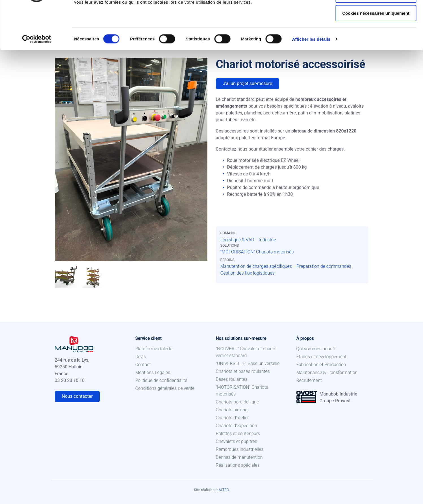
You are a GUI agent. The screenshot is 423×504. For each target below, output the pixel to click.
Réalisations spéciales (238, 465)
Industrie (267, 240)
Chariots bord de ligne (237, 402)
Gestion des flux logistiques (248, 273)
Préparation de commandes (324, 266)
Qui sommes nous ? (316, 349)
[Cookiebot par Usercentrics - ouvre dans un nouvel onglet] (37, 78)
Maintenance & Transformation (327, 372)
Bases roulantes (232, 379)
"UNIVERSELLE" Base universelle (248, 363)
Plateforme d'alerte (154, 349)
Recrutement (309, 380)
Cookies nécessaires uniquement (376, 52)
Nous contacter (77, 396)
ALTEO (224, 490)
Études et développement (321, 357)
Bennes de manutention (239, 457)
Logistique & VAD (237, 240)
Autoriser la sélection (376, 33)
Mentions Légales (153, 372)
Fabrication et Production (321, 365)
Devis (141, 357)
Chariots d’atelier (232, 418)
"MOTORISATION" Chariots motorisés (257, 252)
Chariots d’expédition (237, 426)
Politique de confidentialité (161, 380)
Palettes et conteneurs (238, 434)
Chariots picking (232, 410)
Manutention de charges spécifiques (256, 266)
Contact (143, 365)
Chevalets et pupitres (237, 441)
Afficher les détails (311, 78)
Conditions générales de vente (165, 388)
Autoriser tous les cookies (376, 15)
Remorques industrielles (240, 449)
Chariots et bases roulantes (243, 371)
